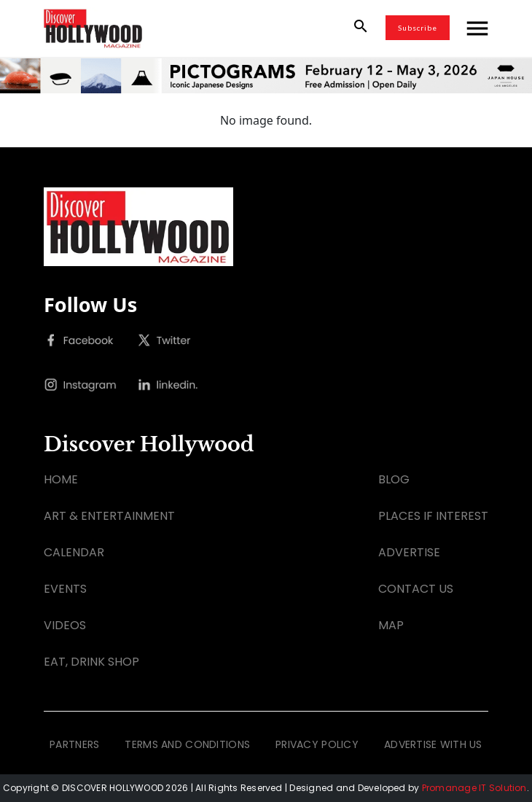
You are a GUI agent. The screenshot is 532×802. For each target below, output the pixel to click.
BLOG (394, 479)
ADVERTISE (409, 552)
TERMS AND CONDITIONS (187, 744)
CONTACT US (416, 589)
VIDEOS (65, 625)
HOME (61, 479)
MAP (391, 625)
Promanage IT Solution (474, 788)
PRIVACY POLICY (317, 744)
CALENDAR (74, 552)
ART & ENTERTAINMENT (109, 516)
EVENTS (65, 589)
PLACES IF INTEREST (433, 516)
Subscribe (418, 28)
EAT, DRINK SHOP (91, 662)
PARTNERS (74, 744)
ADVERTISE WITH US (433, 744)
